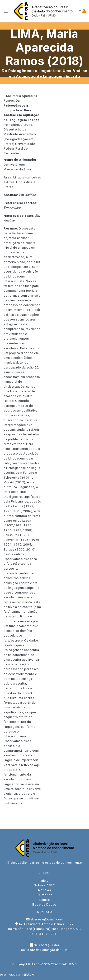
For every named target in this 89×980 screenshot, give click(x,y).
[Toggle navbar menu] (6, 11)
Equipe (44, 900)
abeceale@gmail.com (45, 919)
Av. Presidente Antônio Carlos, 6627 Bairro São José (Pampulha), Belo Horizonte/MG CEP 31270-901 (44, 929)
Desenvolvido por (17, 975)
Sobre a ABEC (44, 885)
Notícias (44, 890)
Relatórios (44, 895)
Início (45, 880)
